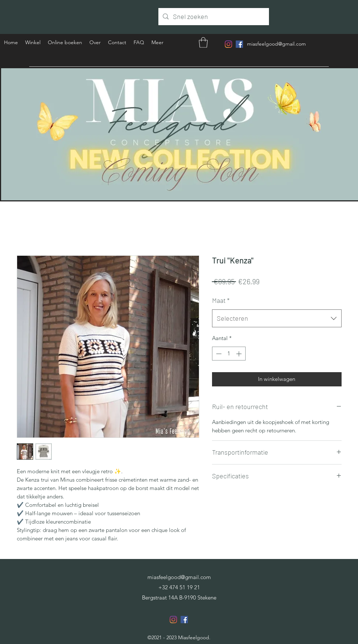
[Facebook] (239, 44)
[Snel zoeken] (213, 17)
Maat (221, 300)
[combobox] (277, 319)
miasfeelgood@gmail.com (276, 44)
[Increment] (240, 354)
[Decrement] (218, 354)
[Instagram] (228, 44)
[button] (203, 43)
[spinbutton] (229, 354)
